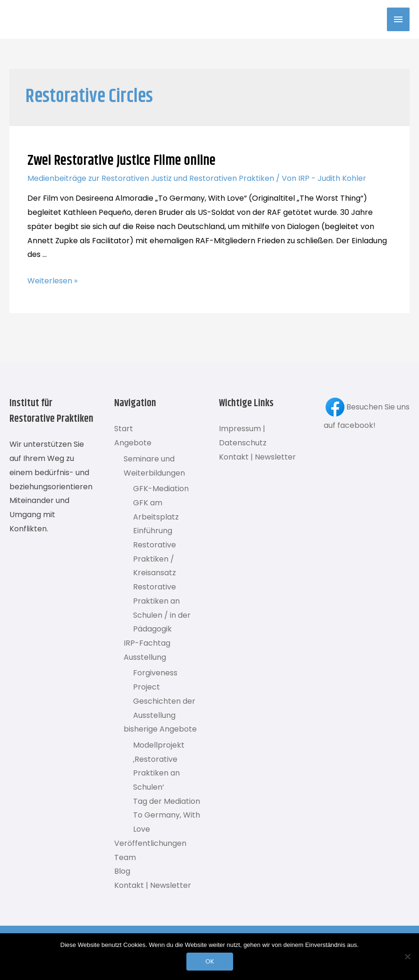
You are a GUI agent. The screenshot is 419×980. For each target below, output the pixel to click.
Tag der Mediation (167, 801)
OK (210, 961)
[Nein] (407, 956)
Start (124, 429)
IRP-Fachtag (147, 643)
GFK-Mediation (161, 489)
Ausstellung (145, 657)
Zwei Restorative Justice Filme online (122, 161)
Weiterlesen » (52, 281)
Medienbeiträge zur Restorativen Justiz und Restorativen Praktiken (151, 178)
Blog (122, 871)
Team (125, 857)
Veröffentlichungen (150, 843)
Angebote (133, 443)
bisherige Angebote (160, 729)
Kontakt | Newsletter (153, 885)
